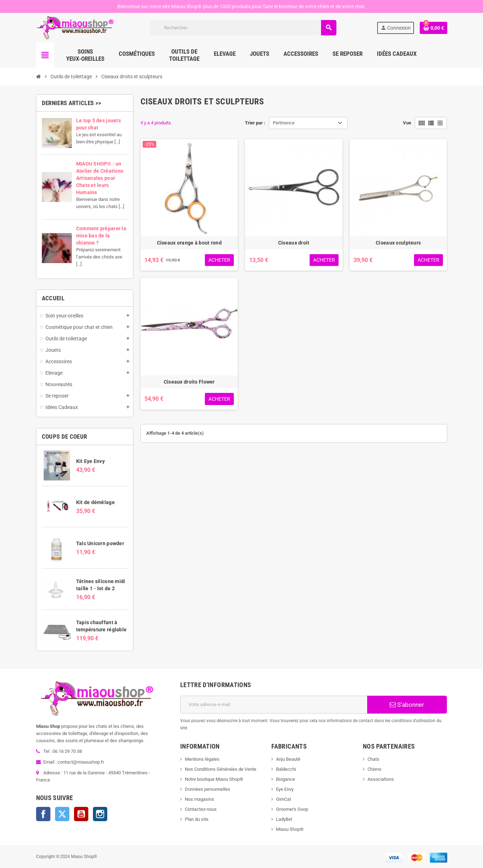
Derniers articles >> (72, 103)
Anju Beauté (288, 759)
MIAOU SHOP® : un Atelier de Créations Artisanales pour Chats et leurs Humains (100, 178)
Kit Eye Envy (90, 461)
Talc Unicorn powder (100, 543)
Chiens (374, 769)
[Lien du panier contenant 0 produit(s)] (433, 28)
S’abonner (407, 705)
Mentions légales (202, 759)
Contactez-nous (201, 809)
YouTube (81, 814)
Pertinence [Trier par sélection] (284, 123)
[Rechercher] (243, 28)
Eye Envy (285, 789)
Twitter (62, 814)
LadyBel (284, 819)
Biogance (285, 779)
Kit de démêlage (95, 502)
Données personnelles (208, 789)
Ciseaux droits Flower (189, 382)
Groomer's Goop (292, 809)
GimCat (284, 799)
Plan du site (197, 819)
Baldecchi (286, 769)
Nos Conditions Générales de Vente (221, 769)
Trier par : (255, 123)
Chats (373, 759)
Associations (381, 779)
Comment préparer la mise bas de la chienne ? (101, 236)
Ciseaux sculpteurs (398, 243)
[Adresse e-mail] (274, 705)
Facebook (43, 814)
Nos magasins (199, 799)
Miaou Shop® (290, 829)
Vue (407, 123)
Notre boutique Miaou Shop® (214, 779)
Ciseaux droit (294, 243)
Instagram (100, 814)
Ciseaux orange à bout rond (189, 243)
